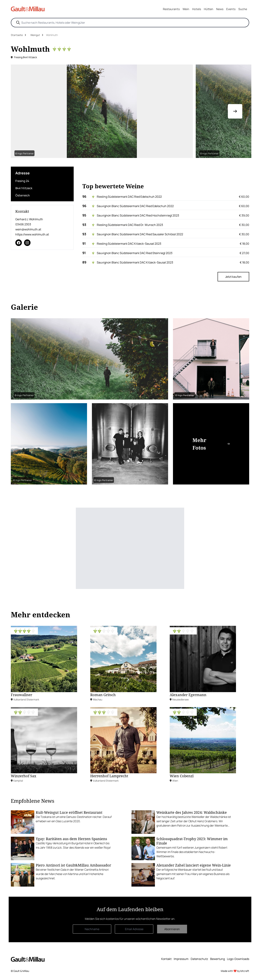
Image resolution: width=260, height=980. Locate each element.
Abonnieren (172, 929)
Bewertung (217, 959)
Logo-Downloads (238, 959)
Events (231, 9)
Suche (243, 9)
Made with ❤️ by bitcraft (235, 971)
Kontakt (166, 959)
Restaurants (171, 9)
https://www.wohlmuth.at (32, 234)
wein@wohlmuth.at (28, 229)
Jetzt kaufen (233, 277)
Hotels (197, 9)
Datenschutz (199, 959)
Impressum (181, 959)
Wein (186, 9)
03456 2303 (23, 224)
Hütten (209, 9)
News (220, 9)
